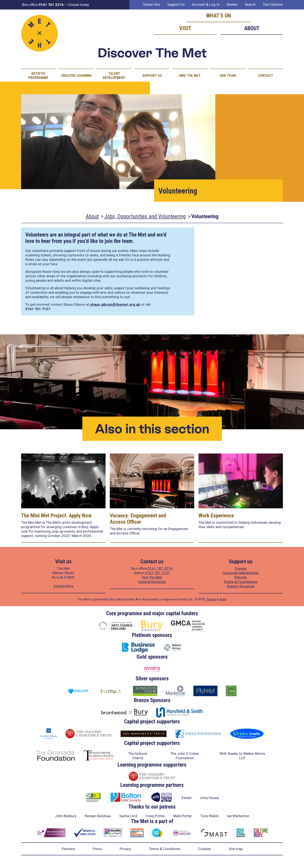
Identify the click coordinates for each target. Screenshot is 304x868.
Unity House (209, 798)
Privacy (125, 849)
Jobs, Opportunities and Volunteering (145, 216)
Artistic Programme (38, 75)
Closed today (79, 5)
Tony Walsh (209, 816)
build (223, 599)
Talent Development (114, 75)
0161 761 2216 (160, 568)
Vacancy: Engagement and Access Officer (138, 519)
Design (211, 599)
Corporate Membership (241, 573)
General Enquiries (152, 582)
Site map (236, 849)
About (252, 28)
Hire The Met (190, 75)
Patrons (241, 577)
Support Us (176, 4)
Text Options (273, 4)
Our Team (228, 75)
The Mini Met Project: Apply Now (56, 515)
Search (250, 4)
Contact (266, 75)
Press (97, 849)
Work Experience (216, 515)
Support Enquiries (241, 586)
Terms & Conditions (165, 849)
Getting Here (63, 586)
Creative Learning (76, 75)
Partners (68, 849)
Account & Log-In (206, 4)
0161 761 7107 (157, 573)
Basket (232, 4)
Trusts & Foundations (241, 582)
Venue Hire (151, 4)
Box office (43, 5)
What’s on (219, 16)
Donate (241, 568)
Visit (185, 28)
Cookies (204, 849)
